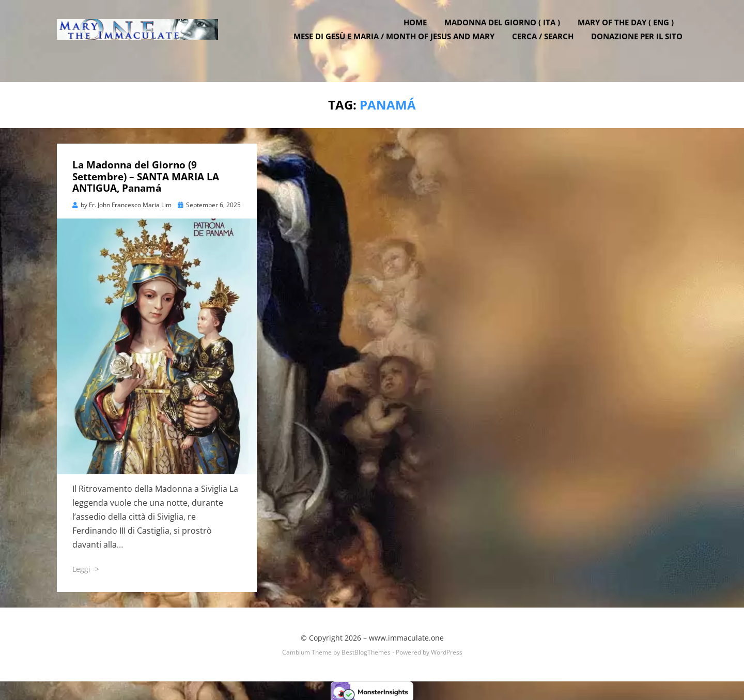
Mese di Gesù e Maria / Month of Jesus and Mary (399, 46)
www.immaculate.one (406, 636)
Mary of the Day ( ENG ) (630, 33)
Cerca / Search (547, 46)
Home (420, 33)
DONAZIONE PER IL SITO (641, 46)
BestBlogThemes (366, 650)
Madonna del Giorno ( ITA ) (507, 33)
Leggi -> (86, 567)
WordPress (447, 650)
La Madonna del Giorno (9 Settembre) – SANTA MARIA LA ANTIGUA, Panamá (146, 175)
